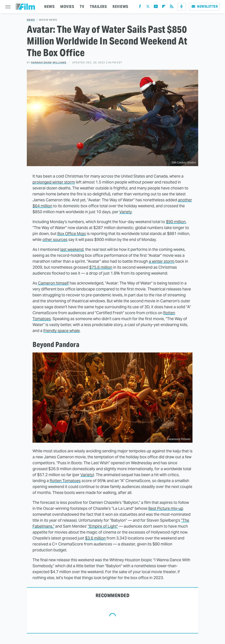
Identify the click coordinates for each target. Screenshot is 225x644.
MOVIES (67, 6)
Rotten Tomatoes (65, 481)
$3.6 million (95, 538)
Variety (125, 212)
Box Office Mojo (72, 234)
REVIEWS (120, 6)
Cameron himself (53, 283)
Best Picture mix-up (166, 508)
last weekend (72, 249)
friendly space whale (62, 331)
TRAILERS (98, 6)
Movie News (48, 20)
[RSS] (172, 7)
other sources (55, 239)
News (31, 20)
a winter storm (162, 261)
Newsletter (204, 6)
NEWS (49, 6)
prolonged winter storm (54, 182)
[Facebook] (140, 7)
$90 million (176, 222)
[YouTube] (156, 7)
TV (82, 6)
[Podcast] (181, 7)
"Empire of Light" (103, 526)
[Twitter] (148, 7)
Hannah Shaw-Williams (49, 62)
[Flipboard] (164, 7)
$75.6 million (101, 267)
